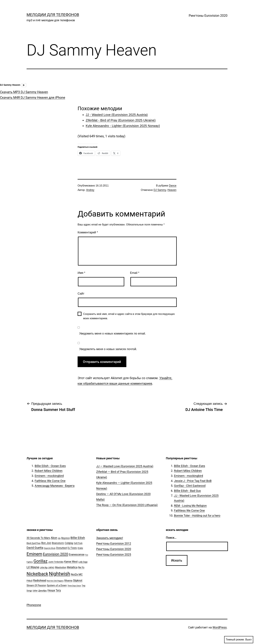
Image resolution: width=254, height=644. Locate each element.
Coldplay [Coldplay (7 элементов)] (69, 543)
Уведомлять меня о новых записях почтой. (108, 349)
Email (135, 273)
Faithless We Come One (50, 481)
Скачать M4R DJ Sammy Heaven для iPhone (33, 98)
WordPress (220, 627)
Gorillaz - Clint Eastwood (190, 486)
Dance (173, 186)
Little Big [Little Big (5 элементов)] (44, 568)
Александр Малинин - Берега (55, 486)
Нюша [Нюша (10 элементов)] (51, 590)
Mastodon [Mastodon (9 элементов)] (61, 567)
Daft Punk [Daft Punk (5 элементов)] (78, 543)
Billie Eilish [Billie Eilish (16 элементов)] (78, 538)
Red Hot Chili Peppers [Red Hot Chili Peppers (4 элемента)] (55, 581)
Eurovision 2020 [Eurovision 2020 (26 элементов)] (56, 554)
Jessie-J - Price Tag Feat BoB (193, 481)
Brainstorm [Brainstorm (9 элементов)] (58, 543)
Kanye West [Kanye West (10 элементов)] (71, 562)
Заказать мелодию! (110, 538)
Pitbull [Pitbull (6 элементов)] (29, 581)
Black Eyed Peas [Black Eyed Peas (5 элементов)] (34, 543)
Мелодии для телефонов (53, 15)
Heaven (172, 190)
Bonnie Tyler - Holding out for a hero (197, 516)
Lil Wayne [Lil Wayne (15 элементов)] (33, 567)
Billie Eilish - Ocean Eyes (50, 466)
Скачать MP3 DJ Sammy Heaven (24, 92)
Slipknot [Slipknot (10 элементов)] (78, 580)
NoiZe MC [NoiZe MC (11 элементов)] (77, 574)
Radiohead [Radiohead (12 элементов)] (40, 580)
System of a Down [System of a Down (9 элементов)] (57, 585)
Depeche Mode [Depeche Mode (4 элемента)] (50, 548)
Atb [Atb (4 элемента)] (59, 538)
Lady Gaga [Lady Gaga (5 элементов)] (83, 562)
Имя (81, 273)
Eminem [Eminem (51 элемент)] (34, 554)
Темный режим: (239, 640)
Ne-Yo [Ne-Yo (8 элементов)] (81, 567)
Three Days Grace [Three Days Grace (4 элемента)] (74, 586)
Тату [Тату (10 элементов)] (58, 590)
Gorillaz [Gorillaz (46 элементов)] (40, 561)
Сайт (81, 294)
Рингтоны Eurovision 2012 (114, 543)
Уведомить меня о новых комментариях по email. (113, 334)
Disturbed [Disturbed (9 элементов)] (62, 548)
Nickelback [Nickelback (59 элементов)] (37, 574)
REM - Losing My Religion (190, 506)
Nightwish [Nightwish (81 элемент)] (60, 574)
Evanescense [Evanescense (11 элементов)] (77, 554)
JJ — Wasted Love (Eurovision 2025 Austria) (125, 466)
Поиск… (171, 538)
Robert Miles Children (49, 471)
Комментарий (88, 232)
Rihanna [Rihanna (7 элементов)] (68, 581)
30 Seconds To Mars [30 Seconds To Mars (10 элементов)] (38, 538)
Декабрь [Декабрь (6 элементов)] (43, 591)
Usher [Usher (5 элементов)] (35, 591)
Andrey (90, 190)
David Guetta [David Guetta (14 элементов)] (35, 548)
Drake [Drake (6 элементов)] (80, 548)
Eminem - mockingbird (49, 476)
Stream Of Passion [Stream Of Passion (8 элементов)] (36, 585)
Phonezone (34, 605)
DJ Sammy (160, 190)
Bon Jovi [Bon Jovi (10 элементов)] (46, 543)
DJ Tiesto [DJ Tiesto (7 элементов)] (72, 548)
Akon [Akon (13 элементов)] (54, 538)
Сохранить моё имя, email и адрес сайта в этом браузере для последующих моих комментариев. (129, 316)
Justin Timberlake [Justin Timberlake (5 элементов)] (56, 562)
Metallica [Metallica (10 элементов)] (72, 567)
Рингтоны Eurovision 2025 (114, 554)
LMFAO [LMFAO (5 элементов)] (51, 568)
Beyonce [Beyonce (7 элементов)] (65, 538)
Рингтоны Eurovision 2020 (208, 16)
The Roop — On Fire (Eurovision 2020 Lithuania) (127, 505)
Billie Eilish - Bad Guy (187, 491)
